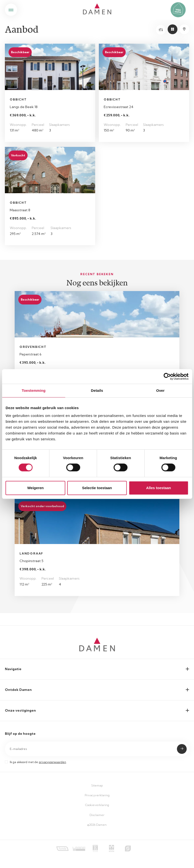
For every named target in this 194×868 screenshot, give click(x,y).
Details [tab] (97, 390)
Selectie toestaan (97, 488)
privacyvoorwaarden (52, 762)
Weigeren (36, 488)
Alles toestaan (159, 488)
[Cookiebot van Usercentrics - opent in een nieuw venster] (167, 376)
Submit (182, 749)
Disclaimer (97, 815)
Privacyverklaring (97, 795)
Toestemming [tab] (34, 390)
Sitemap (97, 785)
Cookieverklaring (97, 805)
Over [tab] (160, 390)
